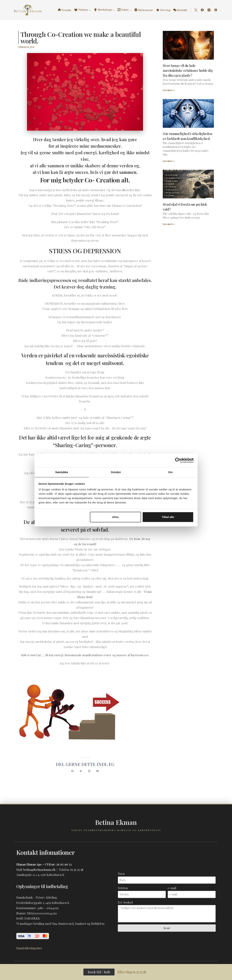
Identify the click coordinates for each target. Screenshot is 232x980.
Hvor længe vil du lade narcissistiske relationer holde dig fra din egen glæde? (188, 70)
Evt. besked (125, 902)
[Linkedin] (216, 10)
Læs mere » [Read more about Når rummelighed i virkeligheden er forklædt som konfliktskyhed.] (169, 161)
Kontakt (180, 10)
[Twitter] (196, 10)
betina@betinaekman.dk (39, 869)
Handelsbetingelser (29, 948)
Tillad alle (168, 517)
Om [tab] (170, 472)
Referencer (144, 10)
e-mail (172, 888)
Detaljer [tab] (116, 472)
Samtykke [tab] (62, 472)
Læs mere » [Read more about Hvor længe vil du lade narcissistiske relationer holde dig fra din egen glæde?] (169, 90)
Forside (65, 10)
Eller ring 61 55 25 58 (133, 972)
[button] (72, 771)
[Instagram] (209, 10)
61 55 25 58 (77, 869)
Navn (121, 874)
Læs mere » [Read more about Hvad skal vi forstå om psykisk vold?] (169, 224)
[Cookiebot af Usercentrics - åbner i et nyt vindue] (178, 460)
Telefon (123, 888)
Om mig (163, 10)
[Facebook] (202, 10)
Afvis (115, 517)
